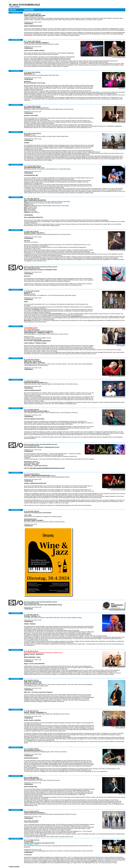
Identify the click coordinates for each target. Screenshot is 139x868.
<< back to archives (14, 7)
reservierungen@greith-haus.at (42, 341)
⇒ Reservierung (28, 24)
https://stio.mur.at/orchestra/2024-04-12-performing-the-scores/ (47, 468)
